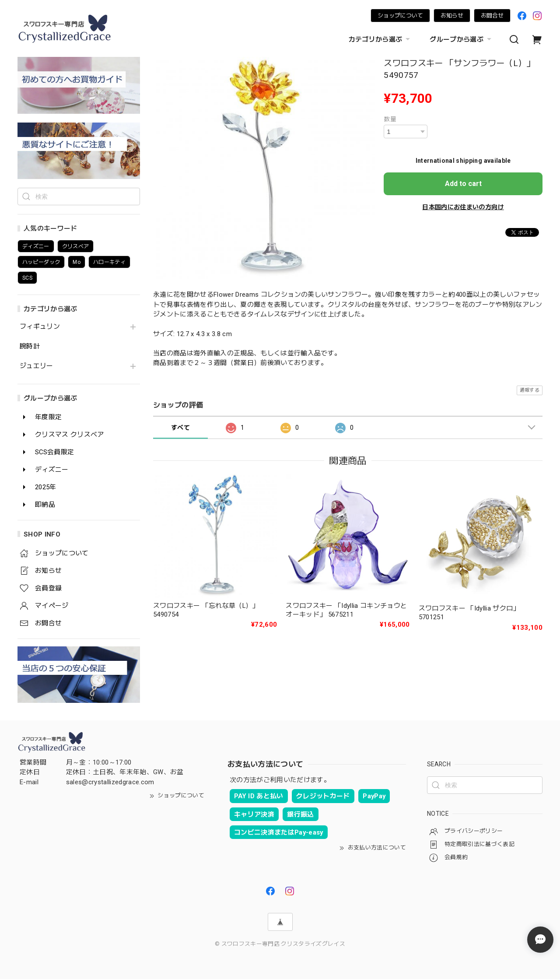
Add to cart (463, 184)
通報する (530, 390)
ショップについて (400, 16)
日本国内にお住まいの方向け (463, 207)
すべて (180, 428)
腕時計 (30, 346)
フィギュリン (40, 327)
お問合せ (492, 16)
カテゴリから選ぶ (381, 39)
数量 (390, 119)
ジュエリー (37, 366)
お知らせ (452, 16)
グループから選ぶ (462, 39)
